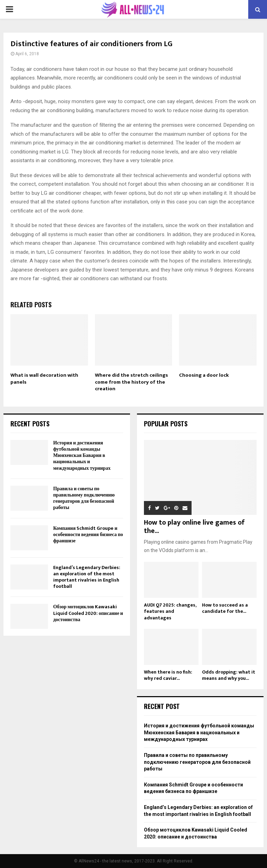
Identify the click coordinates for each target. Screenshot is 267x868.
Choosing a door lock (204, 375)
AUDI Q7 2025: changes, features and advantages (170, 611)
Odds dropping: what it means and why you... (229, 675)
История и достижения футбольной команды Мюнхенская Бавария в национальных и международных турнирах (82, 456)
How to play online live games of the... (194, 527)
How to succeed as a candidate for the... (225, 608)
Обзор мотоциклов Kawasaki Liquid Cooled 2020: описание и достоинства (88, 613)
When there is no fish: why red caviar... (168, 675)
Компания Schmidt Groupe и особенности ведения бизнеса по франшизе (88, 535)
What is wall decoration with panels (44, 379)
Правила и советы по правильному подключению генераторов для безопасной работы (84, 498)
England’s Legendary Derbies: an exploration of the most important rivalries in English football (87, 577)
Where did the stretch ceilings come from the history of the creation (131, 382)
